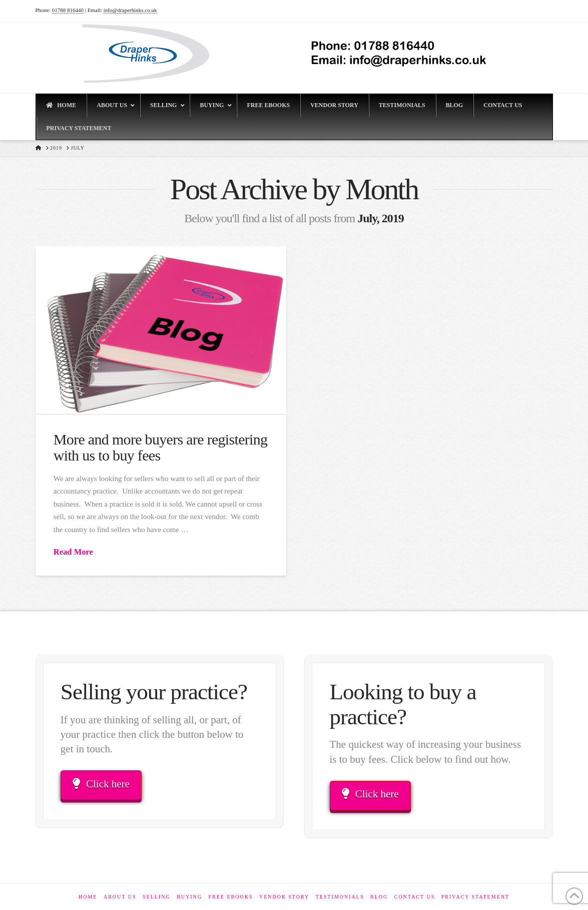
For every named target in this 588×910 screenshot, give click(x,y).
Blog (379, 897)
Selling (157, 897)
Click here (101, 784)
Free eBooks (231, 897)
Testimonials (340, 897)
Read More (73, 552)
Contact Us (415, 897)
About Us (120, 897)
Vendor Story (284, 897)
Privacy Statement (475, 897)
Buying (189, 897)
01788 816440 (68, 10)
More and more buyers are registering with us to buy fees (161, 447)
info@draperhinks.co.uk (130, 10)
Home (88, 897)
